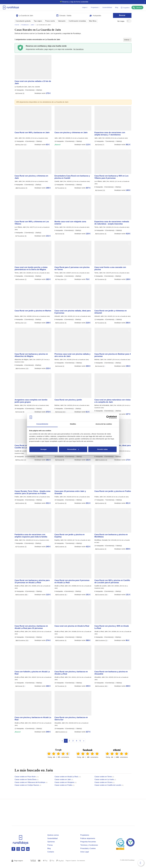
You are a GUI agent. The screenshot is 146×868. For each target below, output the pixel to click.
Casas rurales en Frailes (65, 789)
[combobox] (35, 15)
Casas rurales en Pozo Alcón (27, 780)
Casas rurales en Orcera (105, 786)
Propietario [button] (95, 7)
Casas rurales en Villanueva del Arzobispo (31, 786)
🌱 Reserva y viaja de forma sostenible (72, 2)
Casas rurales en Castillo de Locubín (109, 789)
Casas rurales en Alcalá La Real (68, 780)
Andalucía (25, 28)
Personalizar (73, 449)
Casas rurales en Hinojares (66, 786)
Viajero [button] (85, 7)
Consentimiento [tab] (42, 424)
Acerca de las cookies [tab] (104, 424)
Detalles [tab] (73, 424)
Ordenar (127, 44)
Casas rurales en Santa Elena (27, 783)
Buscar (122, 15)
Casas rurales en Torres (104, 780)
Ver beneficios (78, 53)
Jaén (33, 28)
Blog (117, 7)
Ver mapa (121, 20)
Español (125, 8)
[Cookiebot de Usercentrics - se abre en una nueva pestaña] (108, 417)
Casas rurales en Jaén (64, 783)
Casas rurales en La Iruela (105, 783)
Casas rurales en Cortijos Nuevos (28, 789)
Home (17, 28)
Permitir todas (103, 449)
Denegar (44, 449)
